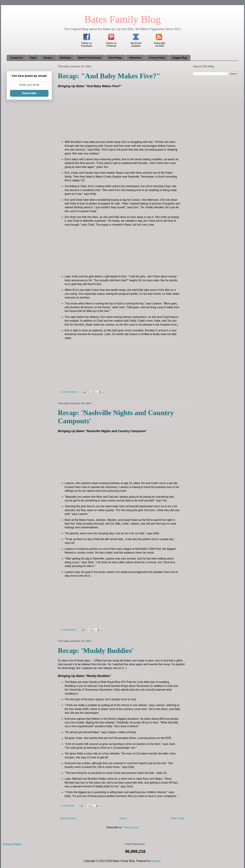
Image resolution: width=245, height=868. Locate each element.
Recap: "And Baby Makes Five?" (109, 76)
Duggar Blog (180, 58)
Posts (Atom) (131, 827)
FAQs (33, 58)
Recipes (48, 58)
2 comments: (69, 630)
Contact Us (17, 58)
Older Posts (177, 818)
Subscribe (29, 93)
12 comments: (70, 392)
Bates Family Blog (122, 19)
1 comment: (68, 806)
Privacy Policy (157, 58)
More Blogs (115, 58)
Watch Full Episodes (90, 58)
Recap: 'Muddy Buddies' (96, 651)
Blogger (156, 861)
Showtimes (135, 58)
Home (123, 818)
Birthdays (66, 58)
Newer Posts (68, 818)
